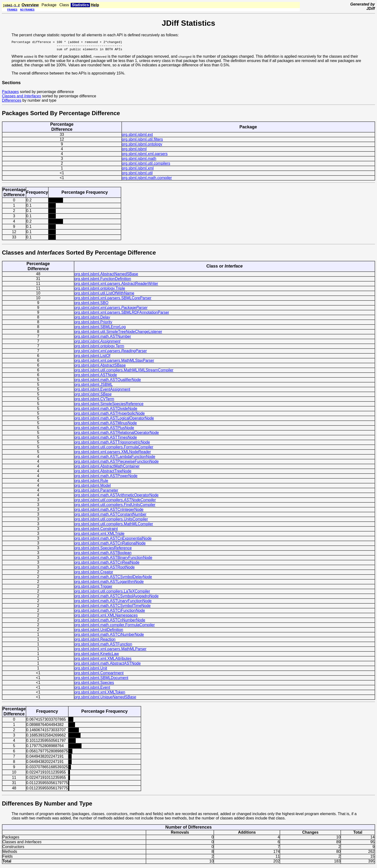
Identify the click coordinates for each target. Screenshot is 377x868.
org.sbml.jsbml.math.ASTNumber (103, 339)
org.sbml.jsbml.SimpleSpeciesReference (109, 406)
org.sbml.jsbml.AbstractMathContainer (107, 468)
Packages (10, 94)
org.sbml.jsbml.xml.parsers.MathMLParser (110, 651)
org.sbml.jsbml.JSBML (93, 387)
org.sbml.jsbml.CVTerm (94, 401)
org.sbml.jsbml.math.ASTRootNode (104, 569)
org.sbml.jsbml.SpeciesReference (103, 550)
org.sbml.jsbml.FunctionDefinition (103, 281)
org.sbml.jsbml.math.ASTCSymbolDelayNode (113, 579)
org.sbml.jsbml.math (139, 161)
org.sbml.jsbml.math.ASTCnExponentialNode (113, 540)
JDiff (371, 9)
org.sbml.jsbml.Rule (91, 483)
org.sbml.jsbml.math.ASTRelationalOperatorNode (116, 435)
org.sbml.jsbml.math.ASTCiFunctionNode (110, 613)
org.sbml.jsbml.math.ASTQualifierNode (108, 382)
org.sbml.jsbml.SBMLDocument (101, 680)
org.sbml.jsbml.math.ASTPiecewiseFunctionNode (116, 464)
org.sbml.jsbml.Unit (91, 670)
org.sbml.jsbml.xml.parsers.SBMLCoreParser (113, 300)
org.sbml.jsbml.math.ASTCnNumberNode (110, 622)
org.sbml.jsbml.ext (137, 137)
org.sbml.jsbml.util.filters (142, 141)
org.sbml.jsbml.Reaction (95, 641)
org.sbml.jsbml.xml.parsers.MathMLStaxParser (114, 363)
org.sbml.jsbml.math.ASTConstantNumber (110, 516)
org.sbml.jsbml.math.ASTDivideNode (106, 411)
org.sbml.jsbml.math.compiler (147, 180)
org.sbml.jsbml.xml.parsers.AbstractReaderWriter (116, 286)
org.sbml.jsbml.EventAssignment (102, 391)
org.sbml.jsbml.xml (138, 170)
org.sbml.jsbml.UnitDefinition (99, 632)
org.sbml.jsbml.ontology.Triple (100, 290)
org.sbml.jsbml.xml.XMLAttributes (103, 661)
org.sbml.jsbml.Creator (94, 574)
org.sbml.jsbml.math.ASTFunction (103, 646)
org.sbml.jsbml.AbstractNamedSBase (106, 276)
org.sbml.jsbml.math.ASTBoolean (103, 555)
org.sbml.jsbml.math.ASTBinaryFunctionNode (113, 560)
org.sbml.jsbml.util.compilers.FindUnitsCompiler (115, 507)
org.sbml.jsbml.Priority (93, 324)
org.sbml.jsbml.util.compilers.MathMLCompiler (114, 526)
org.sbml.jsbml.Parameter (96, 492)
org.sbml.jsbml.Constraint (96, 531)
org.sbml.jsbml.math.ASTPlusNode (104, 430)
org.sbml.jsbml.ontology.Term (99, 348)
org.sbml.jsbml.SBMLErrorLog (100, 329)
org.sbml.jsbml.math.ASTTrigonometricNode (112, 444)
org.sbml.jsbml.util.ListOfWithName (104, 295)
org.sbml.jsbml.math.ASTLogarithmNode (109, 584)
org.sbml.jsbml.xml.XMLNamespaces (106, 617)
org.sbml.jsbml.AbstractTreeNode (103, 473)
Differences (12, 103)
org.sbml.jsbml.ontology (142, 146)
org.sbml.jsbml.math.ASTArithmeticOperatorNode (116, 497)
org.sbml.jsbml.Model (92, 488)
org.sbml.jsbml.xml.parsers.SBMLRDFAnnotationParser (122, 315)
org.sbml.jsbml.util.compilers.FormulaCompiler (114, 449)
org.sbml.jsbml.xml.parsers (145, 156)
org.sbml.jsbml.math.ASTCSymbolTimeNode (112, 608)
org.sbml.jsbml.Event (92, 690)
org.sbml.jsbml (134, 151)
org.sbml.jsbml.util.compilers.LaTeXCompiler (112, 593)
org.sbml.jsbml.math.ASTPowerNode (106, 478)
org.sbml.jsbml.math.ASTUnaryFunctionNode (113, 603)
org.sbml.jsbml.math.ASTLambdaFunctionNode (115, 459)
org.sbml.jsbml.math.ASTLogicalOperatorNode (114, 420)
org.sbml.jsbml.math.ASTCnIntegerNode (109, 512)
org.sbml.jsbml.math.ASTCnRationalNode (110, 545)
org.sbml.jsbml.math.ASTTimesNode (106, 440)
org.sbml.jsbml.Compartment (99, 675)
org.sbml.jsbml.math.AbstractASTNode (107, 665)
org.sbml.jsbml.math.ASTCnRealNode (107, 565)
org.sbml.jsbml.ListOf (92, 358)
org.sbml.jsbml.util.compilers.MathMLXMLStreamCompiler (124, 372)
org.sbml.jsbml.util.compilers (146, 165)
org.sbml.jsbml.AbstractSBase (100, 367)
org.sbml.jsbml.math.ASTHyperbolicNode (110, 415)
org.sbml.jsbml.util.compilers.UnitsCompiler (111, 521)
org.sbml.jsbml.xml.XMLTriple (99, 536)
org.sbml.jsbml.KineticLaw (97, 656)
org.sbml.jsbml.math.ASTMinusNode (106, 425)
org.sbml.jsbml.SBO (91, 305)
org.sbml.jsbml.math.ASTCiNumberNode (109, 637)
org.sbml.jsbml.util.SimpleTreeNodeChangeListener (118, 334)
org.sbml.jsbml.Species (94, 685)
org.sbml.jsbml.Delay (92, 319)
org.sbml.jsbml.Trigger (93, 589)
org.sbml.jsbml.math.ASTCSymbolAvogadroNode (116, 598)
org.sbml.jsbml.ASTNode (96, 377)
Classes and (22, 98)
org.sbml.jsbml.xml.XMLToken (100, 694)
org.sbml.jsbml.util (137, 175)
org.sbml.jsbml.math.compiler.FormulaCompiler (114, 627)
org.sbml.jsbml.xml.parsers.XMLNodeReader (113, 454)
